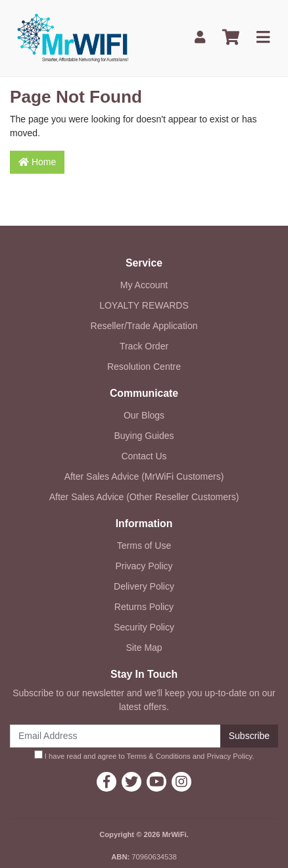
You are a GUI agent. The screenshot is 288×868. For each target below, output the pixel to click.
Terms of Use (144, 546)
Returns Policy (144, 607)
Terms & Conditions (159, 756)
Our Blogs (144, 415)
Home (37, 162)
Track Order (144, 346)
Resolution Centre (144, 367)
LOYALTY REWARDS (144, 305)
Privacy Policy (144, 566)
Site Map (144, 648)
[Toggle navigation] (263, 38)
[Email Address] (115, 736)
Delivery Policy (144, 586)
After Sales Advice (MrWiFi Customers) (144, 476)
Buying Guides (144, 436)
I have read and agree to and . (144, 755)
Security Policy (144, 627)
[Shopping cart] (231, 38)
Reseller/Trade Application (144, 326)
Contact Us (144, 456)
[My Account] (200, 38)
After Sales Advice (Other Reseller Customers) (144, 497)
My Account (144, 285)
